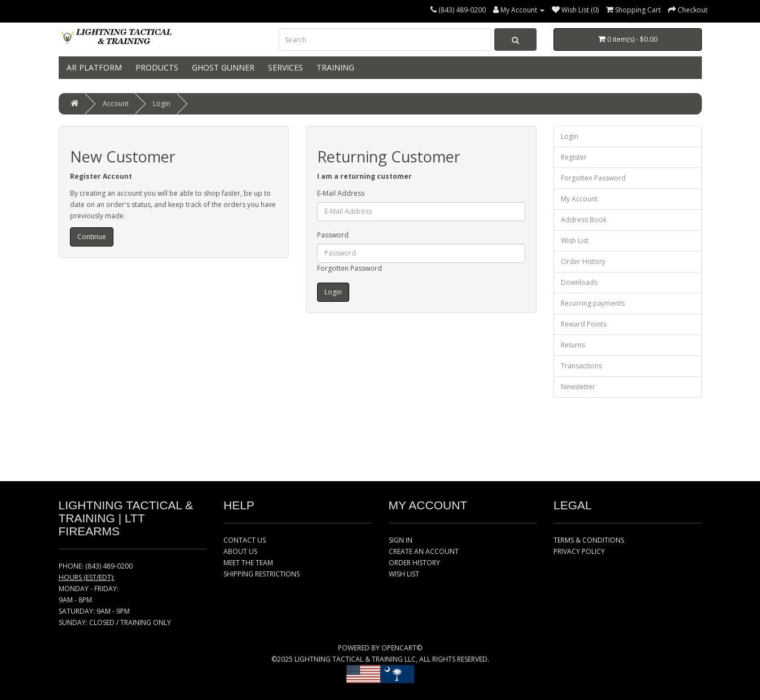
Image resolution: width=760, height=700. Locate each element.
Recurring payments (593, 303)
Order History (583, 261)
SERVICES (284, 67)
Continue (92, 237)
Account (116, 104)
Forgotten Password (350, 268)
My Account (579, 199)
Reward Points (584, 324)
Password (333, 235)
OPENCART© (402, 648)
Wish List (575, 241)
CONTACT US (245, 540)
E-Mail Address (341, 193)
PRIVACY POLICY (579, 551)
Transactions (581, 366)
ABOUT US (240, 551)
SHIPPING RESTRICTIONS (262, 574)
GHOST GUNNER (222, 67)
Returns (573, 345)
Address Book (584, 220)
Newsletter (578, 387)
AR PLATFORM (93, 67)
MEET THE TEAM (248, 563)
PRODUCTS (156, 67)
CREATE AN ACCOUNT (424, 551)
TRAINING (334, 67)
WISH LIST (404, 574)
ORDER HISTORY (414, 563)
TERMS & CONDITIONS (589, 540)
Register (574, 157)
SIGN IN (401, 540)
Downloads (579, 282)
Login (162, 104)
